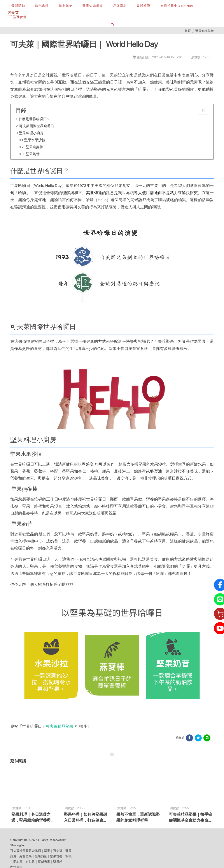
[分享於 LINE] (207, 738)
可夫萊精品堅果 (59, 726)
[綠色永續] (42, 6)
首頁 (188, 31)
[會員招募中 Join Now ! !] (179, 6)
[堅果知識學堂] (93, 6)
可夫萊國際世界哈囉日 (37, 126)
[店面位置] (19, 17)
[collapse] (204, 110)
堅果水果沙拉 (35, 140)
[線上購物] (66, 6)
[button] (112, 25)
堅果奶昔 (32, 154)
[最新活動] (18, 6)
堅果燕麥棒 (34, 147)
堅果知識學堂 (205, 31)
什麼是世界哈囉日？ (34, 119)
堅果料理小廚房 (31, 133)
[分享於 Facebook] (189, 738)
